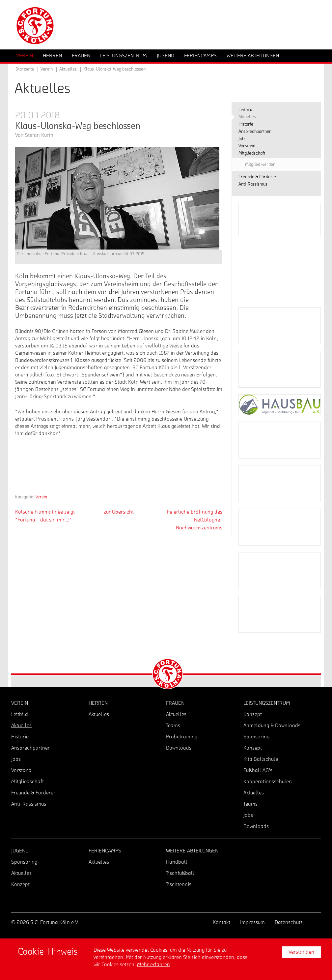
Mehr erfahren (153, 965)
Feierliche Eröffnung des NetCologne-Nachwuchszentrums (195, 520)
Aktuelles (68, 69)
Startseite (25, 69)
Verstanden (301, 952)
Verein (41, 497)
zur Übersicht (119, 512)
